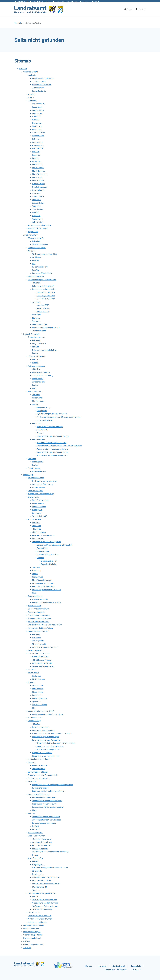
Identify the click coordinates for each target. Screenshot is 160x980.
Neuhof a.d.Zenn (39, 184)
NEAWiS (35, 826)
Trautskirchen (38, 209)
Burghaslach (37, 113)
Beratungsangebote (40, 849)
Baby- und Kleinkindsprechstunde (46, 877)
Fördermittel (37, 398)
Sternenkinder (33, 497)
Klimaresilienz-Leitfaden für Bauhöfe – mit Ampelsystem (59, 446)
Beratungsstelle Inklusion (38, 772)
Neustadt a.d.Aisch (39, 187)
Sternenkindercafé (40, 516)
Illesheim (36, 152)
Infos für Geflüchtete (32, 929)
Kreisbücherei (33, 673)
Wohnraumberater (35, 833)
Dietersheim (37, 123)
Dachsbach (37, 117)
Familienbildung (34, 721)
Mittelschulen (38, 689)
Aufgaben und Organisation (43, 78)
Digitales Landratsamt (32, 938)
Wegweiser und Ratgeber (42, 753)
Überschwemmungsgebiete (39, 615)
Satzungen (36, 321)
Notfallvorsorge (39, 487)
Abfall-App (36, 526)
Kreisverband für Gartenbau (39, 654)
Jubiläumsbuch (38, 88)
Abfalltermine (38, 539)
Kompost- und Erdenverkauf (43, 586)
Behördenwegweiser (36, 276)
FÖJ (34, 264)
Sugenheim (37, 206)
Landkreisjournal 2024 (46, 296)
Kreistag (31, 94)
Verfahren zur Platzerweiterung (45, 906)
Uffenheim (36, 216)
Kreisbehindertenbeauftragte (44, 797)
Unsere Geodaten (39, 471)
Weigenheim (37, 219)
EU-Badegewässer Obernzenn (40, 618)
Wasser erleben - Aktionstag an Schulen (52, 449)
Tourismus (32, 459)
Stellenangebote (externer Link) (45, 254)
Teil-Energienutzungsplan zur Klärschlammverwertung (59, 417)
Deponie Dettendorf (49, 561)
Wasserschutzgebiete (36, 612)
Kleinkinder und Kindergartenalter (50, 746)
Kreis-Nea (23, 69)
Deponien (40, 558)
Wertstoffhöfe (42, 548)
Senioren (31, 813)
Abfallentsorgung (39, 532)
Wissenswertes (38, 503)
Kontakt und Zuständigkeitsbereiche (46, 602)
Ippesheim (36, 155)
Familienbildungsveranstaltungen (46, 737)
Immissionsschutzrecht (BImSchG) (46, 328)
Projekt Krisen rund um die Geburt (46, 884)
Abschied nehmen (39, 507)
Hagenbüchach (38, 145)
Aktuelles (36, 283)
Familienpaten (38, 874)
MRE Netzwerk (34, 913)
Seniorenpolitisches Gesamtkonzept (46, 820)
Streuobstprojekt (39, 644)
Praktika (35, 260)
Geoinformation (34, 468)
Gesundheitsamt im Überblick (39, 916)
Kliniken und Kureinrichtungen (40, 919)
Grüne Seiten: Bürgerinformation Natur (52, 455)
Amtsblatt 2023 (43, 312)
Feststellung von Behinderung (44, 804)
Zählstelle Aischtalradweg (43, 376)
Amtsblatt (36, 302)
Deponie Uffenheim (49, 564)
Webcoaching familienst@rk (43, 730)
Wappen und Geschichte (42, 85)
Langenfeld (37, 161)
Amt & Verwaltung (31, 235)
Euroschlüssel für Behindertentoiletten (48, 807)
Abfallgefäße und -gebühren (43, 535)
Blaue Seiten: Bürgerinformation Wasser (53, 452)
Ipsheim (35, 158)
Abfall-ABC (37, 529)
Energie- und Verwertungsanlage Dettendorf (54, 545)
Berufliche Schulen (40, 705)
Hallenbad (36, 241)
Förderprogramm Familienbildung (46, 756)
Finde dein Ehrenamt (40, 765)
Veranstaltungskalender (33, 935)
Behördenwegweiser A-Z (33, 945)
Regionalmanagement (36, 337)
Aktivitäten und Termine (42, 660)
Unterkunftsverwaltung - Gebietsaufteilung (45, 625)
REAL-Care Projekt (40, 887)
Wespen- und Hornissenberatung (41, 494)
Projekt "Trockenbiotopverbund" (45, 647)
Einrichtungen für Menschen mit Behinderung (50, 852)
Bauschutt (36, 571)
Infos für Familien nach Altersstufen (47, 740)
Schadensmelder (39, 382)
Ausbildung (37, 257)
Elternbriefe (37, 871)
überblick (36, 318)
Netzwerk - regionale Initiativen (45, 350)
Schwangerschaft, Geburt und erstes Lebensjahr (56, 743)
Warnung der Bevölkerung (43, 484)
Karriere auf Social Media (42, 273)
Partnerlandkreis (39, 91)
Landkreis (32, 75)
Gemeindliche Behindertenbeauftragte (47, 801)
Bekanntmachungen (40, 324)
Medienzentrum (38, 679)
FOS (34, 708)
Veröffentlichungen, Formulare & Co (42, 280)
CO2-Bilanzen (42, 430)
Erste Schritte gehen (40, 500)
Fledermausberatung (36, 650)
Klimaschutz (37, 424)
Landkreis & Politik (31, 72)
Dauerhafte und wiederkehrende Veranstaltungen (52, 734)
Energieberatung (43, 408)
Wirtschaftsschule (40, 698)
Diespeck (36, 120)
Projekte (36, 347)
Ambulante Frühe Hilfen (42, 881)
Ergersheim (37, 129)
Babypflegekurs (38, 865)
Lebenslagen (28, 475)
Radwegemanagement (37, 366)
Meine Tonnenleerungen (42, 580)
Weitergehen (37, 510)
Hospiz (35, 855)
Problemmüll (37, 577)
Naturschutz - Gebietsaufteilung (40, 628)
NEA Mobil (32, 670)
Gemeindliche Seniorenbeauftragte (46, 817)
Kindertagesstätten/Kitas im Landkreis (47, 714)
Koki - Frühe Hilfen (35, 858)
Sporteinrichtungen (40, 244)
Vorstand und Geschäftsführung (45, 903)
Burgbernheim (38, 110)
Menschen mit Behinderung (39, 794)
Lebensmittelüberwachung (38, 609)
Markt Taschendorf (40, 174)
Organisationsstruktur (37, 248)
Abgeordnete (33, 232)
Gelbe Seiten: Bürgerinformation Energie (53, 436)
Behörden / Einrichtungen (38, 228)
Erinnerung (37, 513)
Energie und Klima (35, 392)
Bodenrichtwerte (34, 606)
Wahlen (31, 98)
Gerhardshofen (38, 136)
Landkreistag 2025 (35, 491)
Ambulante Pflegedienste (42, 842)
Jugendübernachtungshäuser (39, 759)
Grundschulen (38, 686)
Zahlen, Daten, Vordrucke (42, 663)
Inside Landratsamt (40, 267)
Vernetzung (37, 890)
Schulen (31, 682)
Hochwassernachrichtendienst (44, 481)
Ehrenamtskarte (39, 769)
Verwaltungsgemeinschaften (39, 225)
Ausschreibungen (39, 331)
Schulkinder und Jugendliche (48, 750)
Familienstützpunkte (40, 727)
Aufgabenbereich (39, 344)
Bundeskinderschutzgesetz (38, 778)
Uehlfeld (36, 213)
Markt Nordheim (39, 171)
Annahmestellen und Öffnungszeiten (47, 542)
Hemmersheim (38, 149)
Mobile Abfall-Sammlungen (43, 583)
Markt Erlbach (38, 168)
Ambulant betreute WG (41, 845)
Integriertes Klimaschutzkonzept (50, 427)
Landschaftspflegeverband (38, 631)
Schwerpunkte (38, 641)
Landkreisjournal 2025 (46, 292)
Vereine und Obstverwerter (43, 666)
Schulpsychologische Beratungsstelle (43, 775)
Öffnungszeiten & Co (36, 238)
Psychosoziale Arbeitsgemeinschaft (42, 893)
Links (34, 388)
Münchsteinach (38, 181)
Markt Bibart (37, 165)
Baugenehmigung (35, 596)
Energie (35, 404)
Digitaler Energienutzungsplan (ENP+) (52, 414)
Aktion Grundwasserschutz (39, 622)
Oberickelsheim (38, 190)
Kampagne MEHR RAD (41, 372)
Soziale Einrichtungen (36, 836)
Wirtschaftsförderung (37, 356)
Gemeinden (32, 101)
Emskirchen (37, 126)
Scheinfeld (36, 200)
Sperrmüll (36, 567)
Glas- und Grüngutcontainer (48, 555)
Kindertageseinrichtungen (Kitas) (41, 711)
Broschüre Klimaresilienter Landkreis (52, 443)
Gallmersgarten (38, 133)
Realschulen (37, 695)
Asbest (35, 574)
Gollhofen (36, 139)
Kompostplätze (43, 551)
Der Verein (36, 638)
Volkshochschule (35, 718)
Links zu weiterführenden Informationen (48, 791)
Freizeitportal (38, 379)
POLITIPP (36, 829)
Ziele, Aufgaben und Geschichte (45, 900)
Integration (32, 781)
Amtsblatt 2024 (43, 308)
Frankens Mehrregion (32, 932)
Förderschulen (38, 692)
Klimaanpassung (39, 439)
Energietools (42, 411)
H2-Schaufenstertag (45, 420)
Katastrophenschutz (36, 478)
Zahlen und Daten (39, 82)
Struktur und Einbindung (42, 909)
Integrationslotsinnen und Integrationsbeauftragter (53, 785)
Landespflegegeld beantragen (44, 823)
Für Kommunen (38, 401)
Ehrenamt (32, 762)
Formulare (36, 315)
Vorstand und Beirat (40, 657)
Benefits (35, 270)
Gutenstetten (37, 142)
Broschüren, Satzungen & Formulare (47, 590)
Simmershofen (38, 203)
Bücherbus (36, 676)
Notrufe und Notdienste (37, 922)
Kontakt (35, 353)
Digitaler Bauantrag (40, 599)
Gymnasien (37, 702)
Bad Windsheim (38, 104)
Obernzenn (37, 193)
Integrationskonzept (40, 788)
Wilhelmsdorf (38, 222)
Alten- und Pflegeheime (41, 839)
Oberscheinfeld (38, 197)
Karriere (31, 251)
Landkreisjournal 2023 (46, 299)
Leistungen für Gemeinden (34, 925)
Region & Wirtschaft (31, 334)
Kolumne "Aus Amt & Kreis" (43, 286)
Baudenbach (37, 107)
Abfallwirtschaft (34, 519)
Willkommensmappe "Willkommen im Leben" (50, 868)
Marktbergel (37, 177)
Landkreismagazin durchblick (44, 289)
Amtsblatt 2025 (43, 305)
